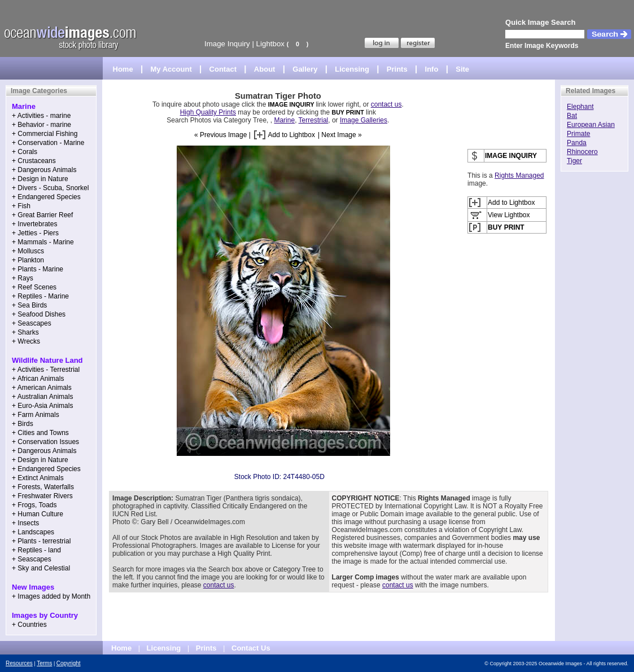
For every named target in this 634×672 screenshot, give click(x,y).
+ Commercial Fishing (45, 134)
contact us (386, 104)
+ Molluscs (28, 251)
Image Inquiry (227, 44)
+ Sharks (25, 332)
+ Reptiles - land (36, 550)
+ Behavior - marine (41, 125)
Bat (572, 116)
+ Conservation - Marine (48, 143)
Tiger (574, 161)
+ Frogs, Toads (34, 505)
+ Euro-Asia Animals (42, 406)
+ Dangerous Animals (44, 170)
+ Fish (21, 206)
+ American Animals (42, 388)
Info (432, 69)
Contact (223, 69)
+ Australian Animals (42, 397)
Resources (19, 663)
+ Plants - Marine (38, 269)
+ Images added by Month (51, 596)
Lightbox (270, 44)
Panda (577, 143)
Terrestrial (314, 120)
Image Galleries (364, 120)
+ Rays (23, 278)
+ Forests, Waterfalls (43, 487)
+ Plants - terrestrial (41, 541)
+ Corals (25, 152)
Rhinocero (582, 152)
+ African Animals (38, 379)
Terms (44, 663)
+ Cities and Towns (40, 433)
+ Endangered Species (46, 197)
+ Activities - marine (41, 116)
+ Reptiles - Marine (40, 296)
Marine (284, 120)
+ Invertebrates (34, 224)
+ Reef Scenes (34, 287)
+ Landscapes (33, 532)
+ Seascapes (32, 323)
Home (123, 69)
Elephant (580, 107)
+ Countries (29, 625)
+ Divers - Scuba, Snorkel (50, 188)
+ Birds (23, 424)
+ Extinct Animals (38, 478)
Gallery (305, 69)
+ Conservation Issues (45, 442)
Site (462, 69)
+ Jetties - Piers (35, 233)
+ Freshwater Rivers (42, 496)
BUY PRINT (347, 112)
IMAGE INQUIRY (292, 104)
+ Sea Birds (29, 305)
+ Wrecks (26, 341)
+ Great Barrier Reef (42, 215)
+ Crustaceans (34, 161)
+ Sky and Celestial (41, 568)
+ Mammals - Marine (43, 242)
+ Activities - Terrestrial (46, 370)
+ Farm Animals (36, 415)
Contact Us (251, 648)
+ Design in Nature (40, 179)
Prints (397, 69)
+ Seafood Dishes (39, 314)
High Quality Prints (208, 112)
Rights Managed (519, 175)
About (265, 69)
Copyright (69, 663)
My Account (171, 69)
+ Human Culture (38, 514)
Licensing (352, 69)
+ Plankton (28, 260)
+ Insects (25, 523)
